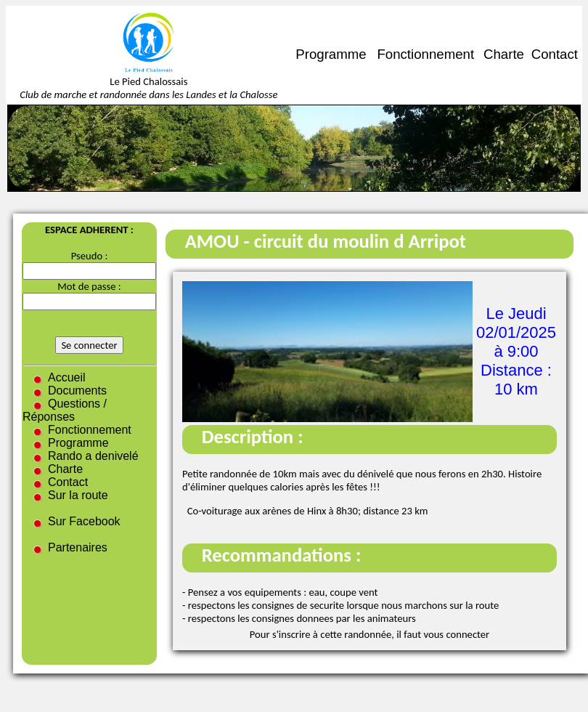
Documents (77, 391)
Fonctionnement (425, 54)
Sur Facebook (84, 521)
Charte (504, 54)
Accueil (67, 377)
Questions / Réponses (65, 410)
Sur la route (78, 495)
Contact (555, 54)
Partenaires (78, 547)
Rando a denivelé (93, 456)
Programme (331, 54)
